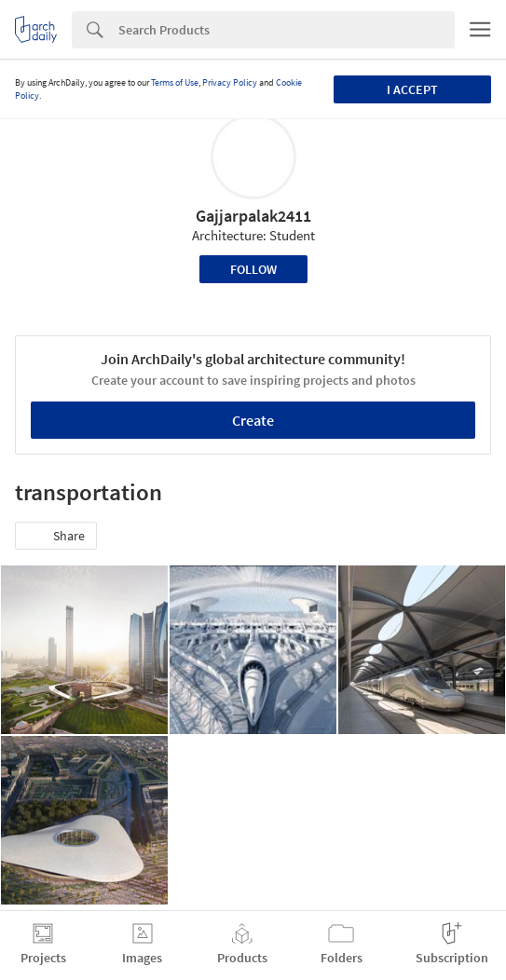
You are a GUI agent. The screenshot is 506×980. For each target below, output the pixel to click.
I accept (412, 89)
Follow (253, 269)
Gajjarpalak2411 (253, 216)
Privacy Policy (230, 82)
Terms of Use (175, 82)
